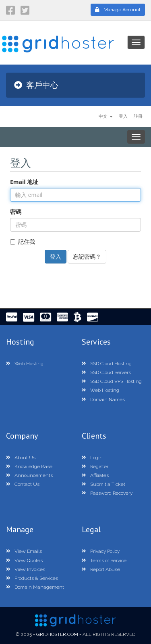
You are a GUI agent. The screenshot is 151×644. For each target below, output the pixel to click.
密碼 (16, 212)
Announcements (29, 475)
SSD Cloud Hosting (107, 364)
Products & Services (32, 578)
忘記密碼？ (87, 256)
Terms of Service (104, 560)
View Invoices (26, 569)
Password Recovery (107, 493)
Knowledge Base (29, 466)
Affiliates (95, 475)
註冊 (138, 116)
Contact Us (23, 484)
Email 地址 (24, 182)
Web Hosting (25, 364)
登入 (123, 116)
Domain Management (35, 587)
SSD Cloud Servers (106, 372)
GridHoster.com (57, 634)
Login (92, 458)
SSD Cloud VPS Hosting (112, 381)
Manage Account (118, 10)
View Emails (24, 551)
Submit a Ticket (103, 484)
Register (95, 466)
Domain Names (103, 399)
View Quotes (24, 560)
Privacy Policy (101, 551)
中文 (106, 116)
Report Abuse (101, 569)
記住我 (23, 241)
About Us (21, 458)
